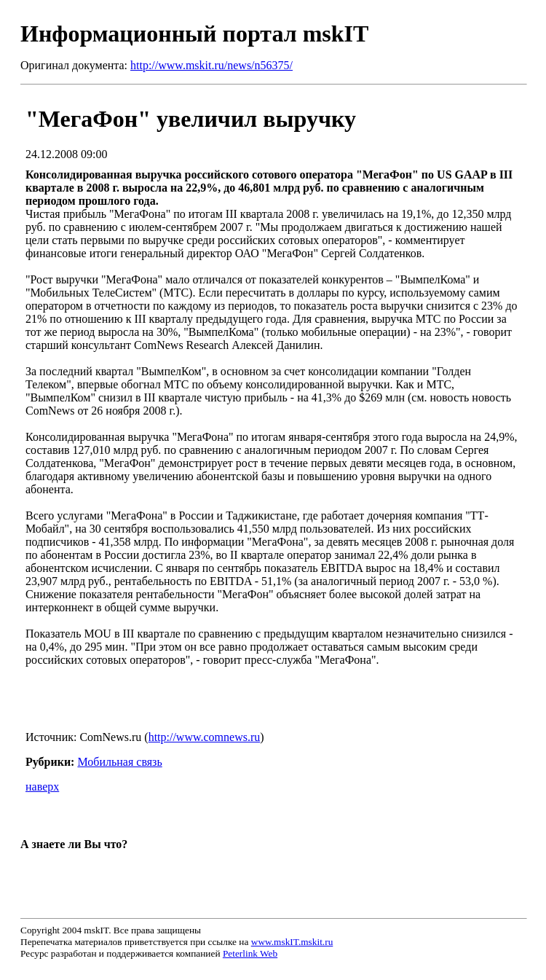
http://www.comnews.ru (205, 737)
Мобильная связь (119, 762)
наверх (42, 787)
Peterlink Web (250, 953)
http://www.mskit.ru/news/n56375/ (211, 65)
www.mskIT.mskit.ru (292, 942)
